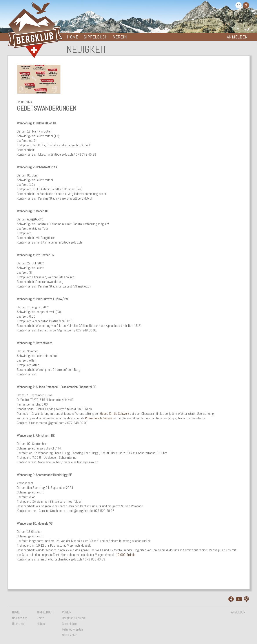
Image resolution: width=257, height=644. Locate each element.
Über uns (18, 624)
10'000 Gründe (126, 555)
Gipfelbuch (96, 37)
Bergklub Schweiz (74, 618)
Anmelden (237, 37)
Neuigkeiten (20, 618)
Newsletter (69, 635)
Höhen (41, 624)
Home (73, 37)
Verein (120, 37)
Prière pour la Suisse (99, 418)
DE (238, 5)
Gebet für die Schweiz (115, 414)
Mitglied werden (72, 629)
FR (246, 5)
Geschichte (69, 624)
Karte (41, 618)
